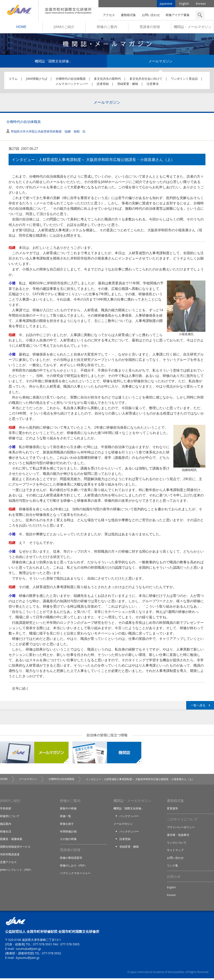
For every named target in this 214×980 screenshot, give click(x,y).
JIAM (19, 11)
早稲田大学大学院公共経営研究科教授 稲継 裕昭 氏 (48, 133)
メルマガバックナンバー (72, 85)
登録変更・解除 (128, 85)
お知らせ (174, 878)
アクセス (109, 15)
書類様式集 (128, 15)
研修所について (10, 818)
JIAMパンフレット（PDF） (17, 871)
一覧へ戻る (198, 706)
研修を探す (67, 825)
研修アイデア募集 (178, 15)
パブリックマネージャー (75, 874)
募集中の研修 (68, 810)
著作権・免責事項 (178, 837)
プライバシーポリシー (181, 829)
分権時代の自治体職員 (71, 80)
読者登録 (103, 85)
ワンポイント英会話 (184, 80)
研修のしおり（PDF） (74, 867)
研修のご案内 (107, 28)
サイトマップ (175, 852)
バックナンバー (129, 818)
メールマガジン (160, 62)
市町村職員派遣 (10, 856)
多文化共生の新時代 (107, 80)
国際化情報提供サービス (15, 848)
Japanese (166, 4)
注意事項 (153, 85)
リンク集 (172, 867)
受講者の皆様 (150, 28)
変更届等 (172, 810)
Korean (201, 4)
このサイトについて (182, 821)
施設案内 (6, 825)
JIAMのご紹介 (64, 28)
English (184, 4)
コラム (13, 80)
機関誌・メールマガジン (193, 28)
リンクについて (177, 844)
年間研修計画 (68, 833)
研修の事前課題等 (71, 859)
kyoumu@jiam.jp (28, 959)
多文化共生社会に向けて (146, 80)
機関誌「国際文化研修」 (53, 62)
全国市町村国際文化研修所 (68, 11)
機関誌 (107, 754)
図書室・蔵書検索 (11, 840)
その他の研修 (68, 840)
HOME (21, 28)
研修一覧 (65, 818)
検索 (200, 15)
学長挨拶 (6, 810)
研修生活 (6, 833)
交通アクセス (8, 863)
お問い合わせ (151, 15)
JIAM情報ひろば (37, 80)
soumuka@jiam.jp (29, 950)
